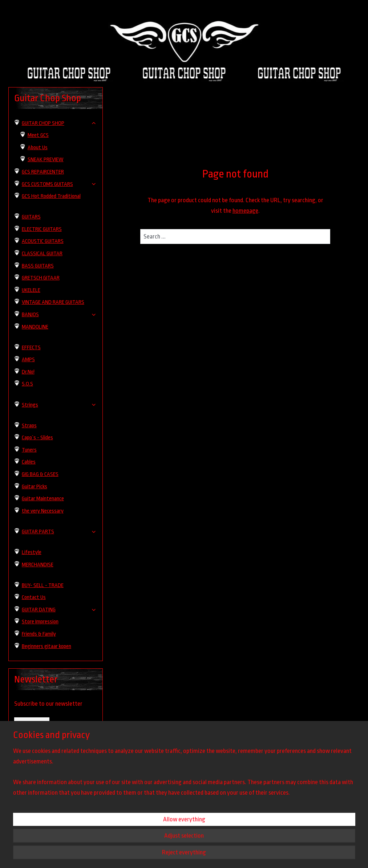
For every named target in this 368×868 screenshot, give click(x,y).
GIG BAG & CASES (40, 474)
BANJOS (59, 315)
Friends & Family (39, 634)
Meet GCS (38, 135)
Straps (29, 426)
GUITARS (31, 217)
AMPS (28, 360)
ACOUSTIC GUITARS (43, 241)
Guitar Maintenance (43, 499)
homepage (245, 211)
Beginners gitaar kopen (46, 646)
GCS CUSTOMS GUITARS (59, 184)
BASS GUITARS (38, 266)
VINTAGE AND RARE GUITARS (53, 302)
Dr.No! (28, 372)
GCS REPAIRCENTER (43, 172)
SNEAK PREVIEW (46, 160)
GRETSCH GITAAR (41, 278)
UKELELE (31, 290)
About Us (38, 148)
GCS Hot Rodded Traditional (51, 196)
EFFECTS (31, 348)
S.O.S (27, 384)
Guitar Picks (35, 487)
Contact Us (34, 597)
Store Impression (40, 622)
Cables (29, 462)
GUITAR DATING (59, 610)
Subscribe (32, 724)
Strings (59, 405)
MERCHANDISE (38, 565)
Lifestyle (32, 552)
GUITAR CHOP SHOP (59, 123)
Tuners (29, 450)
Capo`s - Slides (37, 438)
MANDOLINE (35, 327)
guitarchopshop (30, 810)
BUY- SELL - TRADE (43, 585)
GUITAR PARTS (59, 532)
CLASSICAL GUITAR (42, 254)
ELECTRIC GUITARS (42, 229)
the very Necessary (43, 511)
